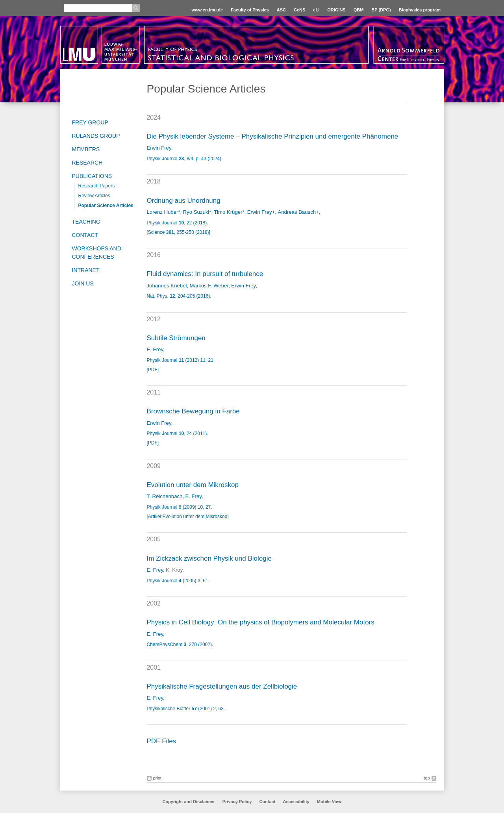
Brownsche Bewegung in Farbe (193, 411)
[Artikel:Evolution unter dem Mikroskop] (188, 517)
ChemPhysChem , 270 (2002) (179, 644)
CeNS (299, 10)
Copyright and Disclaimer (188, 802)
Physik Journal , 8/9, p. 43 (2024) (184, 159)
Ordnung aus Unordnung (184, 201)
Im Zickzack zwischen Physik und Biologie (209, 558)
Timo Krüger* (229, 212)
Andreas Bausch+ (298, 212)
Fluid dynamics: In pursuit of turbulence (205, 274)
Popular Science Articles (106, 206)
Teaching (86, 222)
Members (86, 149)
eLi (316, 10)
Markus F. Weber (209, 286)
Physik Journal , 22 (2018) (177, 223)
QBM (359, 10)
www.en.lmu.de (207, 10)
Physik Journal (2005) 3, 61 (178, 581)
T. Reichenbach (165, 496)
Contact (85, 235)
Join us (83, 283)
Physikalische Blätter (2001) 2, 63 (185, 709)
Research (87, 163)
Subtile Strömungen (176, 338)
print (157, 778)
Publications (92, 176)
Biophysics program (420, 10)
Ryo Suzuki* (197, 212)
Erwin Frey (159, 148)
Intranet (86, 270)
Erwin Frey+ (261, 212)
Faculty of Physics (250, 10)
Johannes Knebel (167, 286)
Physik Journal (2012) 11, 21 (180, 360)
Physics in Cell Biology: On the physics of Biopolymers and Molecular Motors (261, 622)
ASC (281, 10)
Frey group (90, 122)
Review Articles (94, 196)
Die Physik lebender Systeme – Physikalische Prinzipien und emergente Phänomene (273, 136)
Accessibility (296, 802)
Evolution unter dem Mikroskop (193, 485)
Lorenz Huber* (164, 212)
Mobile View (329, 802)
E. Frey (155, 349)
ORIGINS (336, 10)
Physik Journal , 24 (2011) (177, 433)
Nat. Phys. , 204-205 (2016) (179, 296)
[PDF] (153, 370)
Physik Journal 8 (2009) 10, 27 (179, 507)
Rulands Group (96, 136)
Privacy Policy (237, 802)
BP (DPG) (381, 10)
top (427, 778)
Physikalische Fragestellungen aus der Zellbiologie (222, 686)
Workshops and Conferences (97, 253)
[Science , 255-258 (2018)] (179, 232)
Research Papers (97, 186)
